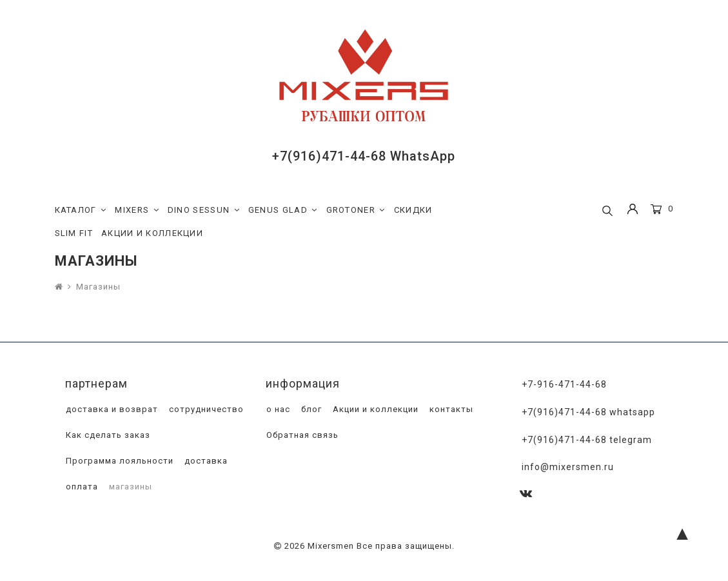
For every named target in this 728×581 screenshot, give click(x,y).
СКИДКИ (413, 210)
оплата (81, 487)
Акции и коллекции (374, 409)
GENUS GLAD (283, 210)
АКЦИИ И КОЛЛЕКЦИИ (152, 233)
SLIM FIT (74, 233)
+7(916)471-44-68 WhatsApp (364, 156)
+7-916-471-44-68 (564, 384)
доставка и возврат (111, 409)
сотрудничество (205, 409)
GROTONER (356, 210)
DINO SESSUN (204, 210)
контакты (450, 409)
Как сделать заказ (107, 435)
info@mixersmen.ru (568, 467)
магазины (129, 487)
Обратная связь (301, 435)
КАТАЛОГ (81, 210)
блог (310, 409)
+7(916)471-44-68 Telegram (587, 440)
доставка (205, 461)
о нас (277, 409)
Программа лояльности (118, 461)
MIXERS (137, 210)
